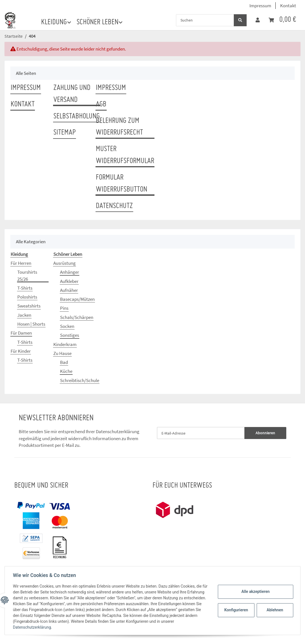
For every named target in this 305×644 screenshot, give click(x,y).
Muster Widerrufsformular (125, 155)
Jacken (24, 315)
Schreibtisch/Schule (80, 380)
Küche (66, 371)
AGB (101, 104)
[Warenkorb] (282, 20)
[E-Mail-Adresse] (201, 433)
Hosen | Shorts (31, 324)
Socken (67, 326)
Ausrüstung (65, 263)
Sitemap (65, 133)
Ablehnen (274, 610)
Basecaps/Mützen (77, 299)
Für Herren (21, 263)
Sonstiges (70, 335)
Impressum (260, 6)
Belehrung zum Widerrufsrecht (119, 127)
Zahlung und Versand (72, 94)
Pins (64, 308)
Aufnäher (69, 290)
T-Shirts (25, 288)
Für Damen (21, 333)
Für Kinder (21, 351)
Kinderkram (65, 344)
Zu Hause (62, 353)
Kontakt (288, 6)
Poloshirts (27, 297)
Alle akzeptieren (255, 591)
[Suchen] (205, 20)
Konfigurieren (236, 610)
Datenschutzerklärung (118, 431)
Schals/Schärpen (77, 317)
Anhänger (70, 272)
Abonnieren (265, 433)
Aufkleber (69, 281)
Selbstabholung (77, 116)
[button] (258, 20)
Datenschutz (114, 206)
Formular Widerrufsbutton (121, 184)
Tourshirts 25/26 (27, 275)
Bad (64, 362)
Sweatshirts (29, 306)
